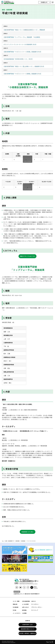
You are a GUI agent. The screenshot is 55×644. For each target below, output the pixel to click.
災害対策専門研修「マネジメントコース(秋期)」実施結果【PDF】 (23, 52)
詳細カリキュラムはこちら (28, 256)
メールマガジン (17, 613)
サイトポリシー (35, 604)
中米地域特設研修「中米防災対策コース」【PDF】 (18, 59)
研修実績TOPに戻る (28, 532)
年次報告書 (16, 607)
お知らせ (33, 601)
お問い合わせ (25, 607)
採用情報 (24, 610)
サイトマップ (35, 610)
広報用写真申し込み (27, 625)
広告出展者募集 (26, 601)
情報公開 (15, 604)
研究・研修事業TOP (10, 541)
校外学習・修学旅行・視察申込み (28, 633)
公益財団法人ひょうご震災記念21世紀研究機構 (26, 594)
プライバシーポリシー (37, 607)
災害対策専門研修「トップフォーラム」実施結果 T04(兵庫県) (22, 37)
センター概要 (16, 601)
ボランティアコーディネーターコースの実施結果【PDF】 (20, 44)
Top (3, 541)
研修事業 (17, 541)
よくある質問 (25, 604)
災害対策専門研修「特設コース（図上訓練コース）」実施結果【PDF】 (24, 66)
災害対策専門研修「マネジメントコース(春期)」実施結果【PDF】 (23, 74)
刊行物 (14, 610)
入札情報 (24, 613)
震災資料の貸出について (28, 629)
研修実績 (23, 541)
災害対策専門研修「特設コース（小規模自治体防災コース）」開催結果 (24, 30)
